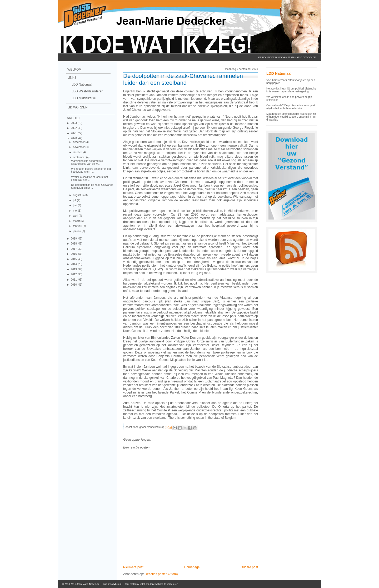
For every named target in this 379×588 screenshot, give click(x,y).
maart (77, 221)
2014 (74, 264)
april (76, 216)
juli (75, 200)
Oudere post (249, 567)
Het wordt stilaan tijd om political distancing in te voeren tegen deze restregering (291, 90)
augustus (79, 195)
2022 (74, 128)
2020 (74, 138)
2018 (74, 244)
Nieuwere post (133, 567)
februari (78, 226)
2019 (74, 239)
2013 (74, 269)
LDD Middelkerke (84, 98)
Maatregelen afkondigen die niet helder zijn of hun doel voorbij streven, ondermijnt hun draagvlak (291, 117)
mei (75, 211)
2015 (74, 259)
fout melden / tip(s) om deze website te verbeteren (152, 584)
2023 (74, 123)
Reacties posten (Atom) (161, 574)
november (79, 147)
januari (77, 231)
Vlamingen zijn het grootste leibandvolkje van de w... (87, 162)
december (79, 142)
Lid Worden (78, 107)
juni (75, 205)
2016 (74, 254)
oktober (78, 152)
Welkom (74, 69)
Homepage (192, 567)
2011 (74, 280)
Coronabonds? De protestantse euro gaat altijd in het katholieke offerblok (291, 107)
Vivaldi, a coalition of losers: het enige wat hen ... (89, 178)
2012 (74, 274)
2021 (74, 133)
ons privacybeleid (112, 584)
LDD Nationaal (82, 84)
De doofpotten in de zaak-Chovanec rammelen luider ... (92, 186)
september (79, 157)
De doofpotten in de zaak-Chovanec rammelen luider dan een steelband (183, 79)
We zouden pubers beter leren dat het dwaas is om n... (91, 170)
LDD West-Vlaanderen (87, 91)
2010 (74, 285)
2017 (74, 249)
